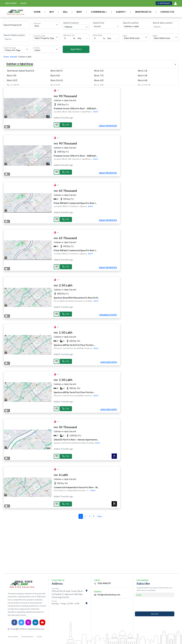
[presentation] (155, 604)
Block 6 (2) (99, 80)
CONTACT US (167, 12)
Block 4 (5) (55, 76)
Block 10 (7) (12, 80)
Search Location (131, 23)
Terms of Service (27, 637)
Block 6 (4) (143, 80)
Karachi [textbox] (97, 26)
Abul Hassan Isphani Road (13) (20, 71)
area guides (11, 3)
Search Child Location (14, 35)
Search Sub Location (163, 23)
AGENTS (120, 12)
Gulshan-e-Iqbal (25, 57)
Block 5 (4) (143, 76)
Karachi (14, 57)
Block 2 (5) (99, 71)
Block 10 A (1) (57, 80)
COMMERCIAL (98, 12)
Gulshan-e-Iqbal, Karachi (65, 100)
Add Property (164, 3)
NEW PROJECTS (143, 12)
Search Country (71, 23)
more (96, 112)
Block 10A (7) (57, 71)
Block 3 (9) (12, 76)
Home (6, 57)
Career (39, 637)
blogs (23, 3)
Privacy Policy (13, 637)
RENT (79, 12)
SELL (65, 12)
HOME (37, 12)
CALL (66, 125)
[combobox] (106, 26)
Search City (99, 23)
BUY (52, 12)
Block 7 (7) (99, 76)
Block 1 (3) (143, 71)
